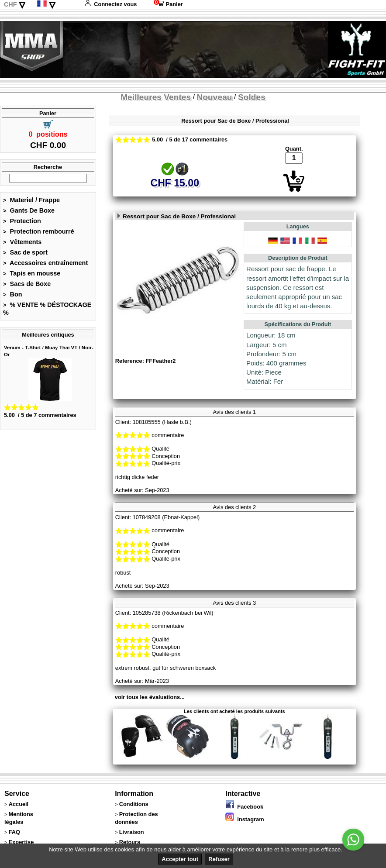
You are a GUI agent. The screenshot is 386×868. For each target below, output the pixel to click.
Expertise (21, 842)
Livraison (132, 832)
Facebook (244, 807)
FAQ (14, 832)
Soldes (252, 97)
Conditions (134, 804)
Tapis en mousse (32, 273)
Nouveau (215, 97)
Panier (168, 4)
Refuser (219, 859)
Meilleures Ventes (156, 97)
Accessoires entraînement (45, 263)
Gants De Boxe (29, 210)
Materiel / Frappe (31, 200)
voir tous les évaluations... (150, 697)
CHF (10, 4)
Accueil (19, 804)
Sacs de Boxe (27, 284)
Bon (13, 294)
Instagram (245, 819)
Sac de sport (25, 252)
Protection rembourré (39, 231)
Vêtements (22, 242)
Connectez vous (110, 4)
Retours (130, 842)
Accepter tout (180, 859)
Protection (22, 221)
